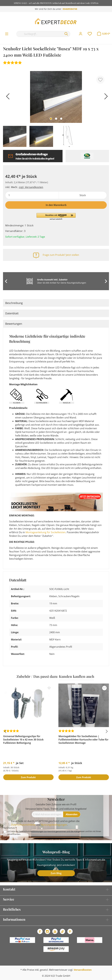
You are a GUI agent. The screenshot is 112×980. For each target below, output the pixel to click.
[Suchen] (66, 34)
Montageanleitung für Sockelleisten (46, 532)
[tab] (56, 303)
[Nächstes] (105, 97)
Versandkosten (83, 970)
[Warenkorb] (104, 34)
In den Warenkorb (56, 205)
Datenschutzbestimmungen (31, 831)
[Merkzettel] (90, 34)
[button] (56, 217)
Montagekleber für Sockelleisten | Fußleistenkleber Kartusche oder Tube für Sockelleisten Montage (83, 740)
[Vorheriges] (7, 97)
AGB (76, 831)
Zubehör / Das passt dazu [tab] (37, 676)
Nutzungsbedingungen (54, 825)
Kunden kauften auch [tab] (77, 676)
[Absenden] (72, 814)
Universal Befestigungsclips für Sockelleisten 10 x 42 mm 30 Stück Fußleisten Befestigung (23, 740)
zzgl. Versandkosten (31, 187)
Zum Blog (56, 873)
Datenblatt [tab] (12, 313)
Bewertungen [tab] (14, 324)
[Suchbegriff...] (39, 34)
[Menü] (7, 34)
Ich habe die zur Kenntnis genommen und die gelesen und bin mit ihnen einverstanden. (54, 833)
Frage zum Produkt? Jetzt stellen (61, 255)
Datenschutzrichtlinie (23, 825)
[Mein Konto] (81, 34)
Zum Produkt (28, 778)
